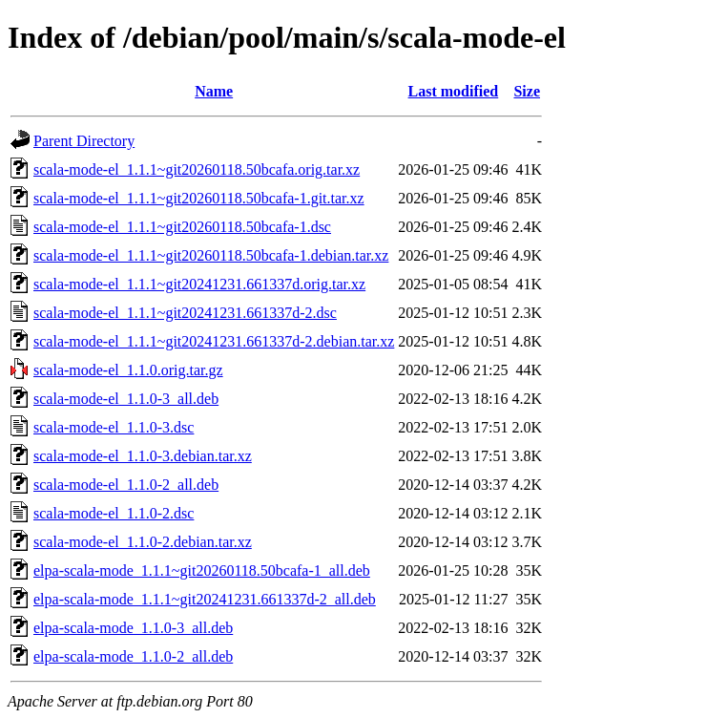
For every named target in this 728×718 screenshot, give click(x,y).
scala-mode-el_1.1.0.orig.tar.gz (128, 370)
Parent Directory (84, 141)
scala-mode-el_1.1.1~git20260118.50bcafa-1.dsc (182, 227)
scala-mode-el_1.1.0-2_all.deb (126, 485)
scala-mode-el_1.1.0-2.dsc (114, 513)
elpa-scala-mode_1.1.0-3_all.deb (133, 628)
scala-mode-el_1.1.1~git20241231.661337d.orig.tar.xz (199, 284)
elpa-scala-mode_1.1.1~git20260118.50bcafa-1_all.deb (202, 570)
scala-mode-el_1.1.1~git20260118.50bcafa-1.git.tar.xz (199, 198)
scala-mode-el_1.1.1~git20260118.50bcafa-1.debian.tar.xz (211, 255)
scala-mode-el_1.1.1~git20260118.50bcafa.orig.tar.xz (197, 169)
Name (214, 91)
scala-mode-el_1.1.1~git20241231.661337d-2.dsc (185, 313)
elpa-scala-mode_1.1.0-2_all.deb (133, 656)
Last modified (454, 91)
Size (527, 91)
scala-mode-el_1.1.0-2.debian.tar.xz (143, 542)
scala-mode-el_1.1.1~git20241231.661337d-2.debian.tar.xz (214, 341)
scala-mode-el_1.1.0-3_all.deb (126, 399)
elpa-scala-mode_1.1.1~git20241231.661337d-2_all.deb (205, 599)
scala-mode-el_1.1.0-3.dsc (114, 427)
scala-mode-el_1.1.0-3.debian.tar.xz (143, 456)
